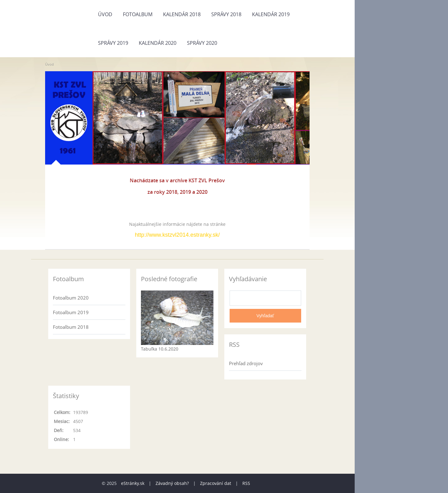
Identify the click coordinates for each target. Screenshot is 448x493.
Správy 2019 (113, 43)
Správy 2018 (226, 14)
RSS (246, 483)
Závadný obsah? (172, 483)
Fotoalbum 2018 (71, 327)
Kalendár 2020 (158, 43)
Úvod (105, 14)
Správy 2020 (202, 43)
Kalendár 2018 (182, 14)
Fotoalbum (138, 14)
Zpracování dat (216, 483)
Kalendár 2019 (271, 14)
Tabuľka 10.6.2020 (160, 349)
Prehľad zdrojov (246, 363)
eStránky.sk (133, 483)
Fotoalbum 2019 (71, 312)
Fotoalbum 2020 (71, 298)
